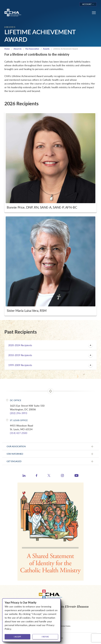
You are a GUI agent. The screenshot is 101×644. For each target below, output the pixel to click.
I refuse (45, 637)
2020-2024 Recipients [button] (50, 345)
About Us (17, 49)
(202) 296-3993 (19, 413)
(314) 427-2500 (19, 433)
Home (7, 49)
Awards (46, 49)
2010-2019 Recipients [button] (50, 355)
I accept (17, 637)
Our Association (32, 49)
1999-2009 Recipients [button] (50, 365)
